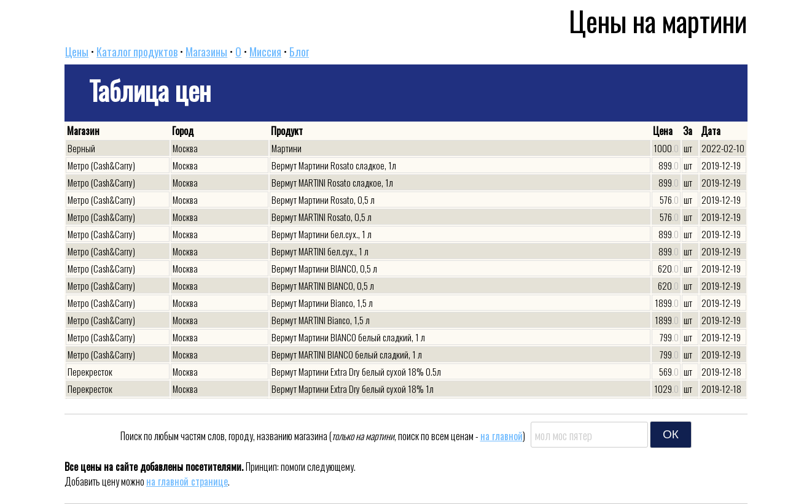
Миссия (265, 52)
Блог (299, 52)
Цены (77, 52)
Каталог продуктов (137, 52)
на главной (502, 436)
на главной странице (187, 481)
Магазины (206, 52)
